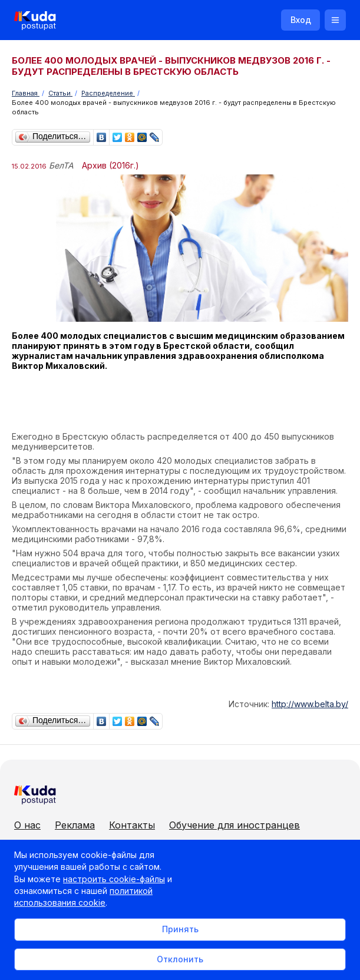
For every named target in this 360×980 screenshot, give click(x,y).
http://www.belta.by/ (310, 704)
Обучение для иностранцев (235, 825)
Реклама (75, 825)
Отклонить (180, 959)
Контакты (132, 825)
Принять (180, 929)
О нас (27, 825)
